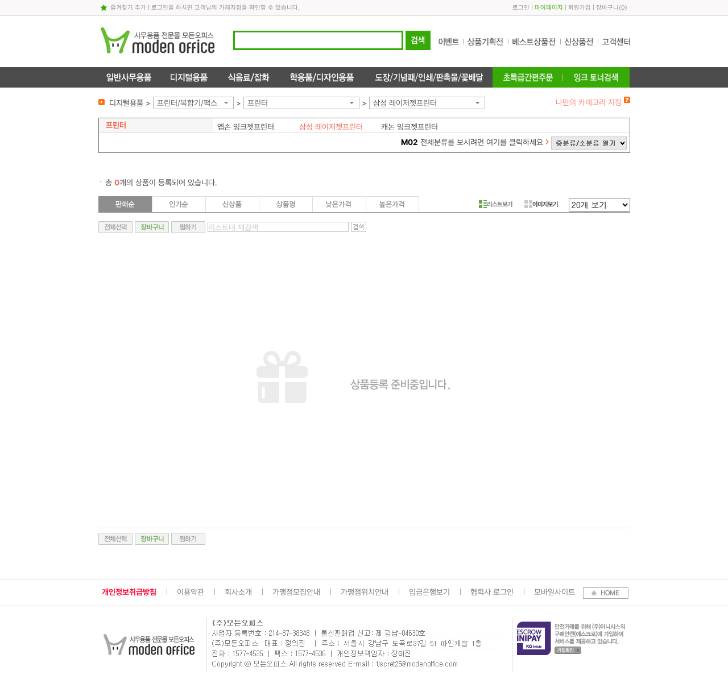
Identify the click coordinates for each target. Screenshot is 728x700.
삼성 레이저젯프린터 (405, 103)
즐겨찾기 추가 (128, 8)
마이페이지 (549, 8)
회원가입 (580, 8)
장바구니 (607, 8)
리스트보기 (496, 204)
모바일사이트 (555, 592)
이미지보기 (541, 204)
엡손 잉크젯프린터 (246, 127)
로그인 (521, 8)
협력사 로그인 (492, 592)
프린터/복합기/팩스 (187, 103)
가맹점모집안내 (296, 592)
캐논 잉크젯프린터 (409, 127)
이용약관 (191, 592)
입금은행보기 (429, 592)
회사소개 (238, 592)
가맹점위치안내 (365, 592)
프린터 (258, 103)
